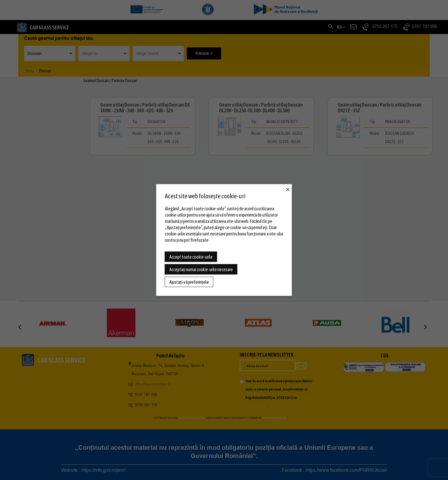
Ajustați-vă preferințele (189, 282)
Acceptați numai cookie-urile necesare (201, 269)
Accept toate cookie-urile (191, 257)
